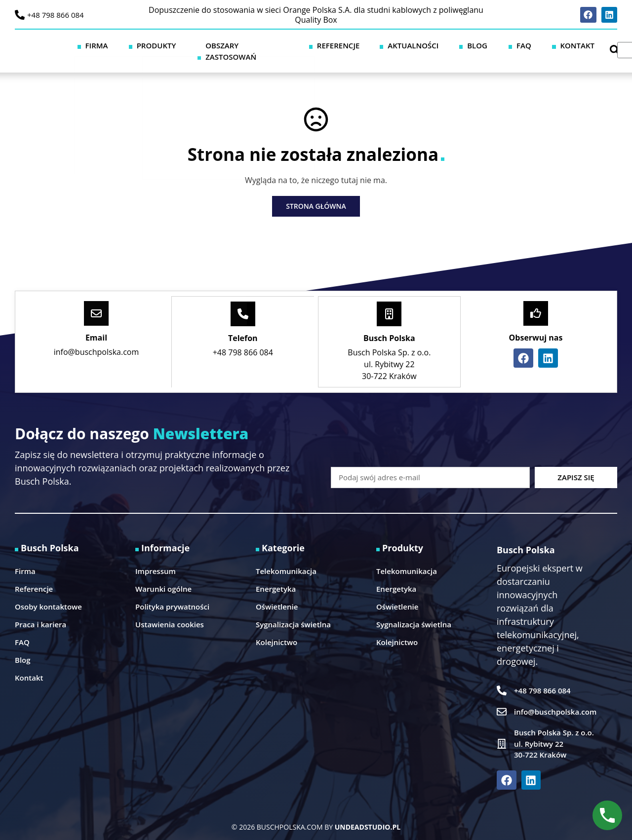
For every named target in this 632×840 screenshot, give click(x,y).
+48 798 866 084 (56, 15)
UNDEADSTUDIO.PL (368, 815)
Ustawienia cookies (170, 612)
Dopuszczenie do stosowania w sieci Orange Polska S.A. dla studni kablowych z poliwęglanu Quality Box (316, 15)
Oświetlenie (277, 595)
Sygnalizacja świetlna (293, 612)
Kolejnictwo (276, 630)
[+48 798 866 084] (20, 15)
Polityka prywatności (172, 595)
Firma (169, 45)
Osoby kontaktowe (48, 595)
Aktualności (433, 45)
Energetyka (276, 577)
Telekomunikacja (286, 559)
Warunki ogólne (163, 577)
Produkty (215, 45)
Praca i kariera (40, 612)
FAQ (515, 45)
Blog (483, 45)
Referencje (371, 45)
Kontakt (554, 45)
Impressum (156, 559)
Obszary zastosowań (292, 45)
